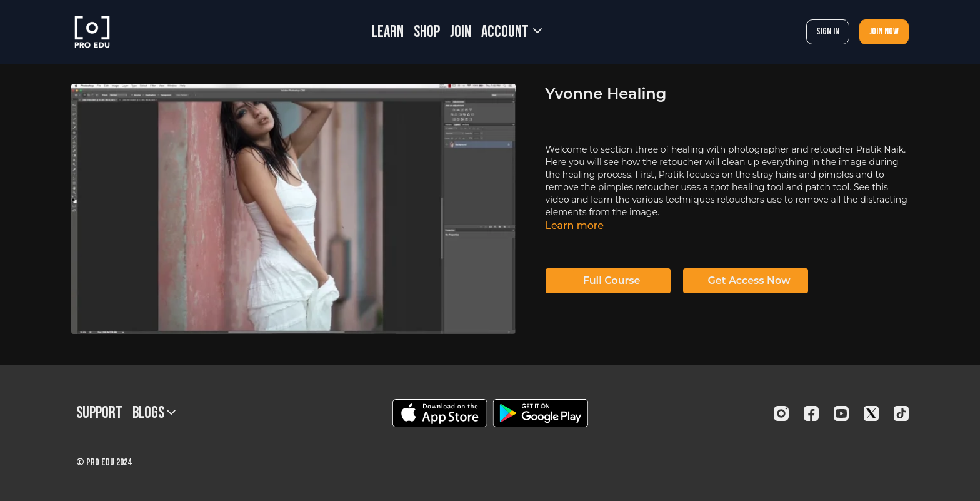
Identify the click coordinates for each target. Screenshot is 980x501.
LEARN (388, 32)
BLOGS (154, 413)
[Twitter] (871, 413)
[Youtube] (841, 413)
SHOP (427, 32)
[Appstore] (440, 413)
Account (512, 32)
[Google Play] (541, 413)
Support (99, 413)
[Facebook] (811, 413)
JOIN (461, 32)
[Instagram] (781, 413)
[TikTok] (901, 413)
